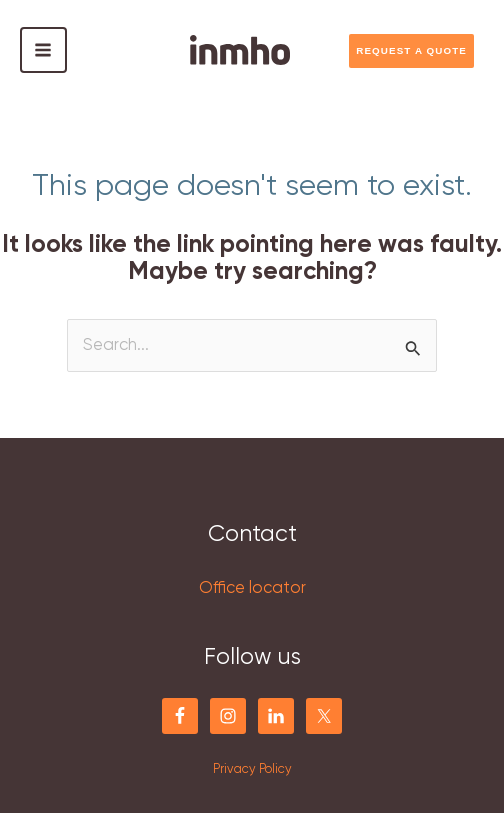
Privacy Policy (252, 769)
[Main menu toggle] (43, 50)
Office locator (252, 588)
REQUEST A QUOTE (411, 50)
